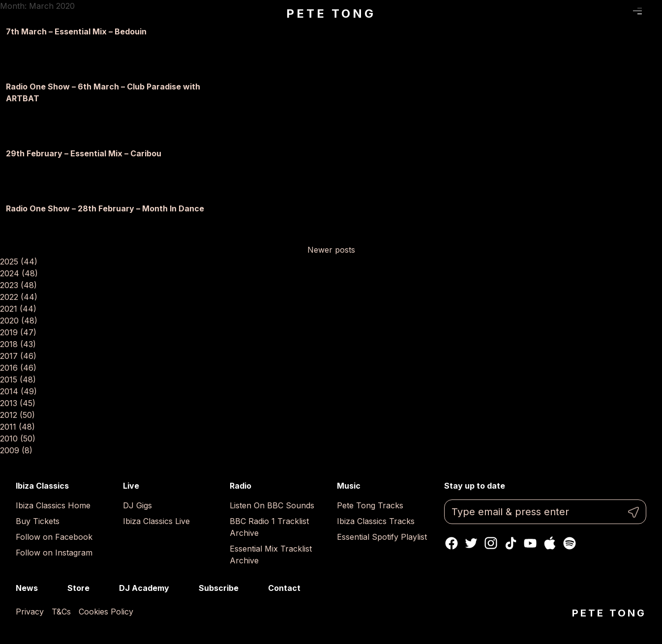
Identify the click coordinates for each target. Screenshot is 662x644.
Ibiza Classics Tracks (376, 521)
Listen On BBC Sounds (272, 505)
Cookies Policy (106, 612)
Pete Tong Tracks (370, 505)
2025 (19, 262)
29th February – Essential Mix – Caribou (84, 153)
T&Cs (61, 612)
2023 (18, 285)
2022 (19, 297)
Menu (638, 11)
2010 (18, 439)
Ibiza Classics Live (156, 521)
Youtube (530, 543)
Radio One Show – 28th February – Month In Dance (105, 208)
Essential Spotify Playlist (382, 537)
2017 (18, 356)
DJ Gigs (137, 505)
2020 (19, 321)
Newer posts (331, 250)
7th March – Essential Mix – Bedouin (76, 31)
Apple (550, 543)
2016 (18, 368)
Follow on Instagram (54, 553)
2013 (18, 403)
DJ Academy (144, 588)
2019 (18, 332)
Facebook (451, 543)
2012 (17, 415)
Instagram (491, 543)
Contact (284, 588)
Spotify (570, 543)
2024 (19, 273)
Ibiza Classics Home (53, 505)
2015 (18, 380)
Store (78, 588)
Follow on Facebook (54, 537)
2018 (18, 344)
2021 (18, 309)
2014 (18, 391)
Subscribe (219, 588)
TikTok (511, 543)
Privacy (30, 612)
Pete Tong (331, 14)
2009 (16, 450)
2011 (17, 427)
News (27, 588)
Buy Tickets (38, 521)
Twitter (471, 543)
